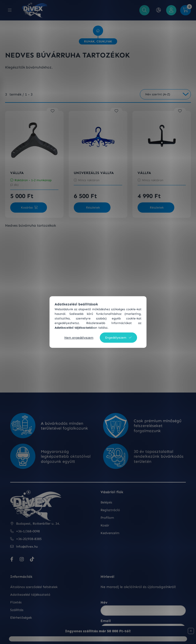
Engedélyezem (116, 338)
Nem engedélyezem (79, 338)
